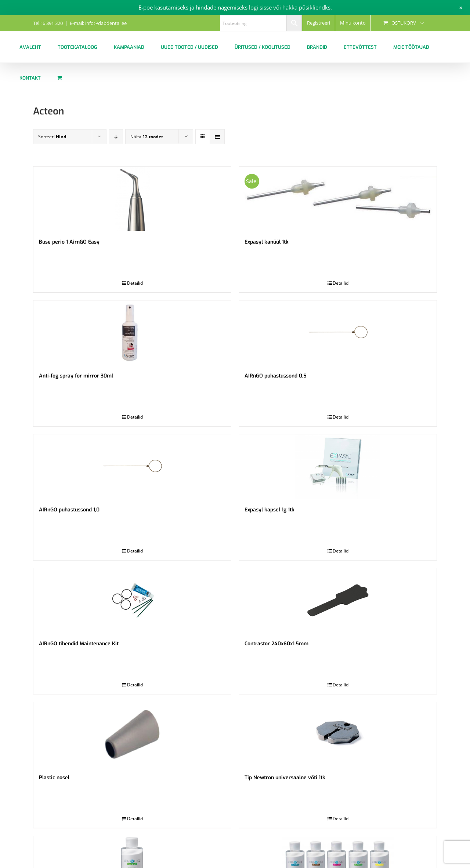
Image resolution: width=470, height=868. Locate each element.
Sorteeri (52, 137)
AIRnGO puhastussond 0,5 (276, 376)
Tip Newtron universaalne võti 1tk (285, 778)
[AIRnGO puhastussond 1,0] (132, 466)
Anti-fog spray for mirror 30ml (76, 376)
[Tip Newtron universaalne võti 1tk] (338, 734)
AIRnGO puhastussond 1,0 (69, 510)
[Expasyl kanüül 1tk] (338, 199)
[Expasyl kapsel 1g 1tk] (338, 466)
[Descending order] (116, 137)
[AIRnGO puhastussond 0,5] (338, 333)
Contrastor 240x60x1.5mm (276, 644)
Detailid (135, 283)
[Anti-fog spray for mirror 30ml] (132, 333)
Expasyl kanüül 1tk (267, 242)
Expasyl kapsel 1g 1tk (270, 510)
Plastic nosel (54, 778)
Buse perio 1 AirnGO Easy (69, 242)
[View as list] (217, 137)
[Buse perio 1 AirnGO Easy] (132, 199)
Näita (147, 137)
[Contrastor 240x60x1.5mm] (338, 600)
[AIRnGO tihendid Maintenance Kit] (132, 600)
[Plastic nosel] (132, 734)
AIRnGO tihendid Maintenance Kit (79, 644)
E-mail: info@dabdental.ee (98, 23)
